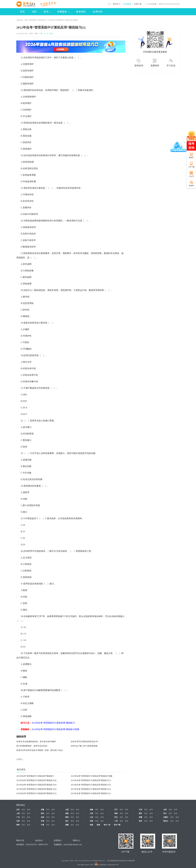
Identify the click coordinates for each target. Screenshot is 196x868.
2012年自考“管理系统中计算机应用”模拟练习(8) (36, 780)
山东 (91, 817)
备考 (29, 810)
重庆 (140, 813)
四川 (165, 813)
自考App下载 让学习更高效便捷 (84, 746)
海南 (67, 813)
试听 (34, 12)
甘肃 (42, 821)
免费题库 (63, 12)
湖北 (42, 813)
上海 (18, 813)
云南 (165, 810)
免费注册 (138, 4)
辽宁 (116, 810)
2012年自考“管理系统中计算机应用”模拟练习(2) (36, 793)
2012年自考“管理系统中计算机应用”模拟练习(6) (36, 785)
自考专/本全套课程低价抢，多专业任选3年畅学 (36, 742)
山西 (67, 810)
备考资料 (81, 12)
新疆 (67, 825)
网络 (36, 34)
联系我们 (58, 840)
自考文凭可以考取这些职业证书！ (85, 742)
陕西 (67, 817)
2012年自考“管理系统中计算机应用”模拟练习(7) (91, 780)
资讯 (47, 12)
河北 (116, 817)
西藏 (140, 817)
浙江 (67, 821)
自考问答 (98, 12)
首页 (22, 12)
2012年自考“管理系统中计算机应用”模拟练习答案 (92, 776)
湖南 (116, 813)
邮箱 (98, 825)
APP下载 (191, 167)
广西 (116, 821)
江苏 (140, 810)
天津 (18, 821)
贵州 (140, 821)
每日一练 (107, 825)
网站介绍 (20, 840)
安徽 (42, 810)
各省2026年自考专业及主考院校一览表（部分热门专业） (40, 750)
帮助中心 (76, 840)
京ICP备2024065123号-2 (86, 865)
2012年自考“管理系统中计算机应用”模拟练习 (35, 776)
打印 (51, 34)
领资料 (191, 186)
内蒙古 (166, 817)
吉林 (42, 817)
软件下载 (117, 825)
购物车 (191, 157)
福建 (91, 810)
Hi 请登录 (127, 4)
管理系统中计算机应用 (37, 20)
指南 (91, 825)
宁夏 (42, 825)
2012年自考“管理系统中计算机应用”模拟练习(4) (36, 789)
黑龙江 (166, 821)
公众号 (191, 176)
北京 (18, 810)
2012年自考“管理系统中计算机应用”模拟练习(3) (91, 789)
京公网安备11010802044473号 (107, 865)
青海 (18, 825)
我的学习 (117, 4)
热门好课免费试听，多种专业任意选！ (33, 746)
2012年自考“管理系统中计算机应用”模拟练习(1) (91, 793)
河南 (91, 821)
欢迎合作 (39, 840)
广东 (18, 817)
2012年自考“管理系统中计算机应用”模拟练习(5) (91, 785)
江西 (91, 813)
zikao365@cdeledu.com (73, 845)
